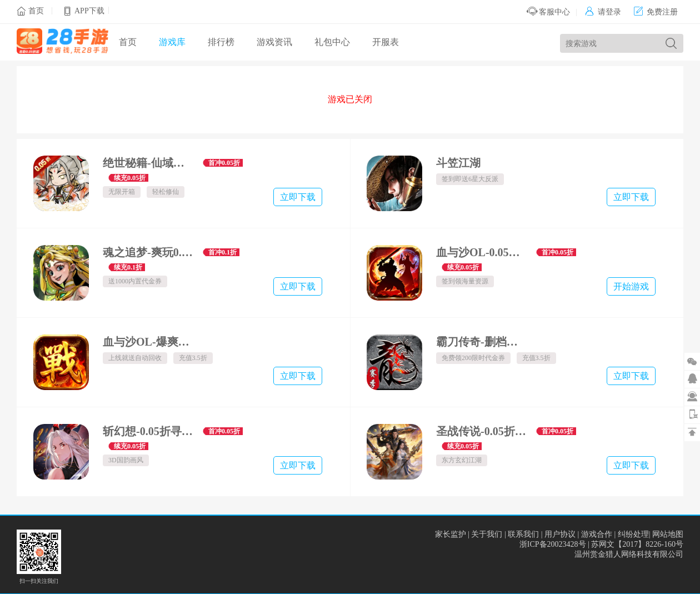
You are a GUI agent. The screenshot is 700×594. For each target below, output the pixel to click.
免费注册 (656, 12)
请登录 (603, 12)
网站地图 (668, 534)
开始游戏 (631, 286)
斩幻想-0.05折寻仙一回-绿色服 (149, 431)
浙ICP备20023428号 (553, 544)
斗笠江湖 (458, 163)
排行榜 (221, 42)
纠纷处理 (633, 534)
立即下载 (298, 197)
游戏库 (172, 42)
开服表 (386, 42)
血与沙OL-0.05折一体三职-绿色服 (482, 252)
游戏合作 (597, 534)
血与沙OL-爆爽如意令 (149, 342)
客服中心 (549, 12)
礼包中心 (332, 42)
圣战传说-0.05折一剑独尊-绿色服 (482, 431)
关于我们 (487, 534)
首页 (36, 11)
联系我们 (523, 534)
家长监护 (451, 534)
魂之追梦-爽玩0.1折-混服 (149, 252)
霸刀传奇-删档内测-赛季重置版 (482, 342)
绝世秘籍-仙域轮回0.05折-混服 (149, 163)
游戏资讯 (274, 42)
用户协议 (560, 534)
